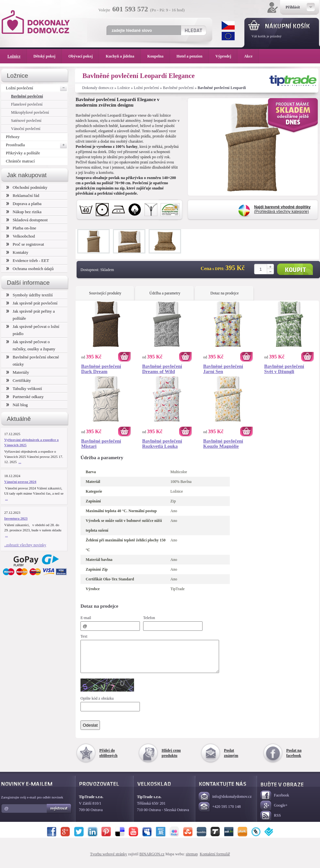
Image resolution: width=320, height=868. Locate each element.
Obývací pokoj (84, 56)
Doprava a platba (24, 204)
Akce (249, 56)
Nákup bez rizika (24, 212)
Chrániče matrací (20, 161)
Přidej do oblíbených (108, 759)
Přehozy (13, 137)
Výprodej (227, 56)
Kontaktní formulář (215, 860)
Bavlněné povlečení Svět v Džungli (284, 369)
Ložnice (124, 88)
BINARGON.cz (152, 860)
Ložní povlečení (146, 88)
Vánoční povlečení (26, 129)
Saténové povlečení (26, 121)
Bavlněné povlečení (178, 88)
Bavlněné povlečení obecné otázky (33, 361)
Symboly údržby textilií (29, 295)
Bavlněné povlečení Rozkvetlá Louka (162, 444)
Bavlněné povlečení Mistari (101, 444)
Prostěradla (37, 145)
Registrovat (59, 814)
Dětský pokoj (48, 56)
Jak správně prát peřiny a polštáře (31, 315)
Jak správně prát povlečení (32, 303)
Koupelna (159, 56)
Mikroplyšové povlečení (30, 112)
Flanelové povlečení (27, 104)
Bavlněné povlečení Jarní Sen (223, 369)
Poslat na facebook (294, 759)
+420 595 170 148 (220, 813)
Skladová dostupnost (27, 220)
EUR (228, 36)
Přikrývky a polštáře (23, 153)
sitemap (192, 860)
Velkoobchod (21, 236)
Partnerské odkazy (25, 397)
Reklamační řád (23, 195)
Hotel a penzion (193, 56)
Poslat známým (231, 759)
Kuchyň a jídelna (123, 56)
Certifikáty (18, 380)
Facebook (275, 802)
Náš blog (17, 405)
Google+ (274, 812)
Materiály (18, 372)
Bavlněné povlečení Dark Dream (101, 369)
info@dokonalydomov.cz (225, 803)
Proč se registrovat (25, 244)
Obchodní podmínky (27, 187)
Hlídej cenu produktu (171, 759)
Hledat (193, 30)
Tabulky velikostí (24, 389)
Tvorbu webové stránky (109, 860)
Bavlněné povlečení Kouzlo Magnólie (223, 444)
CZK (228, 25)
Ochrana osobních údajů (30, 269)
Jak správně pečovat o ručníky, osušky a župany (31, 345)
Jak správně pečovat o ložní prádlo (33, 330)
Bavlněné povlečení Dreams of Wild (162, 369)
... (20, 462)
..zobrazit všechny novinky (25, 545)
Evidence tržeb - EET (28, 260)
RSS (271, 822)
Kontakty (17, 252)
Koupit (295, 269)
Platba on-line (21, 228)
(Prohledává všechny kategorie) (282, 209)
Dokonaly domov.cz (98, 88)
